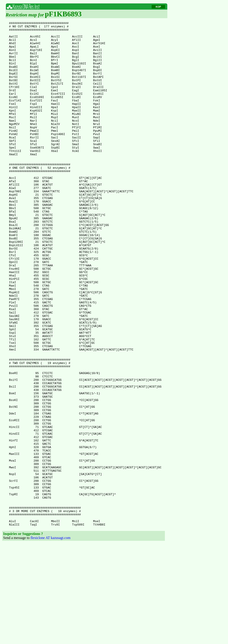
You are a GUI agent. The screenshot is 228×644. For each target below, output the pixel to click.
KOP (158, 7)
